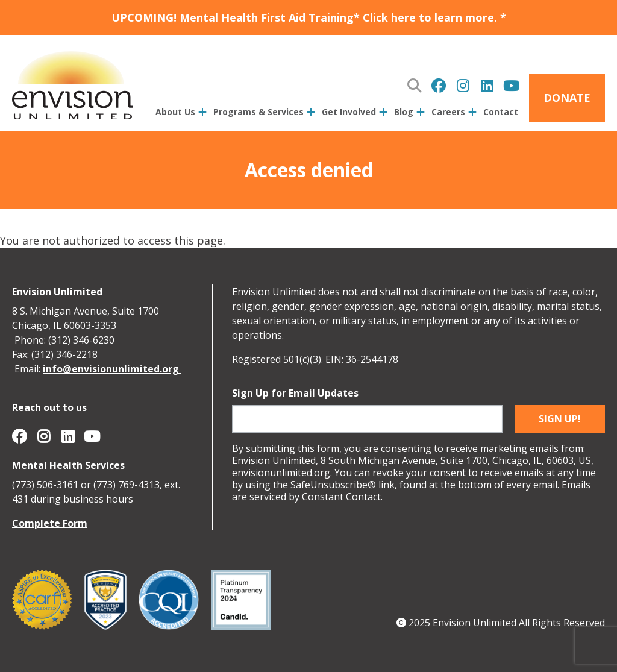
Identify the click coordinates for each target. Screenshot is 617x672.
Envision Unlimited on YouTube (511, 86)
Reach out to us (49, 407)
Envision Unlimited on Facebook (439, 86)
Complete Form (50, 523)
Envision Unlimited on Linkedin (487, 86)
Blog (404, 112)
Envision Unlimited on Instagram (463, 86)
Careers (448, 112)
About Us (175, 112)
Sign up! (560, 419)
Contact (501, 112)
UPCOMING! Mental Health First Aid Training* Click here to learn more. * (309, 17)
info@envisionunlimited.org (112, 369)
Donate (567, 98)
